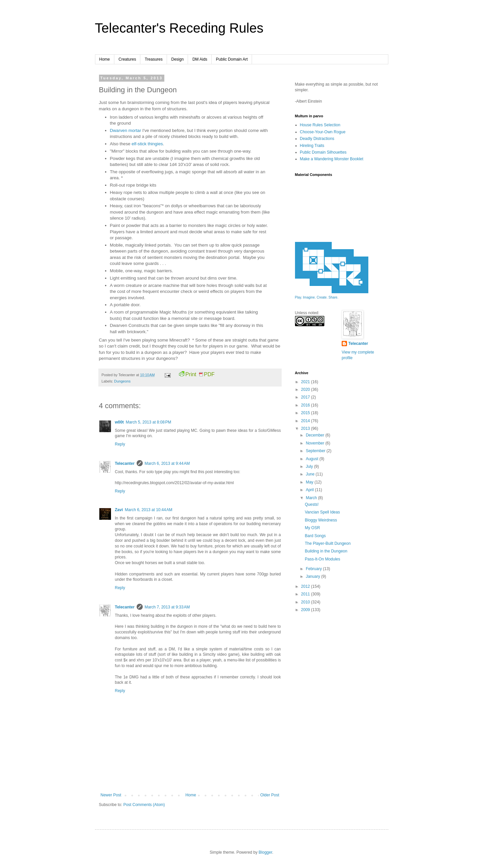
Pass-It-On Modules (322, 559)
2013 (306, 429)
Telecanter (125, 463)
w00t (119, 422)
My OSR (312, 528)
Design (177, 59)
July (310, 466)
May (310, 482)
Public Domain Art (232, 59)
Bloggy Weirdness (321, 520)
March (312, 498)
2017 (306, 397)
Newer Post (111, 795)
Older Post (270, 795)
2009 (306, 610)
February (314, 569)
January (313, 576)
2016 (306, 405)
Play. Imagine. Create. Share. (317, 297)
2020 (306, 390)
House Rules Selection (320, 125)
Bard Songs (315, 536)
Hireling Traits (312, 146)
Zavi (119, 510)
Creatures (127, 59)
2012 (306, 586)
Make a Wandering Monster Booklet (332, 159)
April (310, 490)
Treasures (154, 59)
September (316, 451)
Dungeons (122, 381)
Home (105, 59)
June (310, 474)
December (315, 435)
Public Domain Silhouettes (323, 152)
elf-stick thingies (147, 144)
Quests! (311, 504)
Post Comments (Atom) (144, 805)
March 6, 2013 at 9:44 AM (167, 463)
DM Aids (200, 59)
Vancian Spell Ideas (322, 512)
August (312, 459)
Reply (120, 444)
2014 (306, 421)
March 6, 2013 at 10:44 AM (149, 510)
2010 (306, 602)
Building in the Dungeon (326, 551)
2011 (306, 594)
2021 (306, 382)
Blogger (265, 852)
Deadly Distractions (317, 139)
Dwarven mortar (126, 130)
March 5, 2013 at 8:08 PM (148, 422)
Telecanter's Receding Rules (179, 28)
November (315, 443)
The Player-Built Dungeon (327, 543)
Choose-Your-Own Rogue (323, 132)
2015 (306, 413)
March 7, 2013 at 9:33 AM (167, 607)
